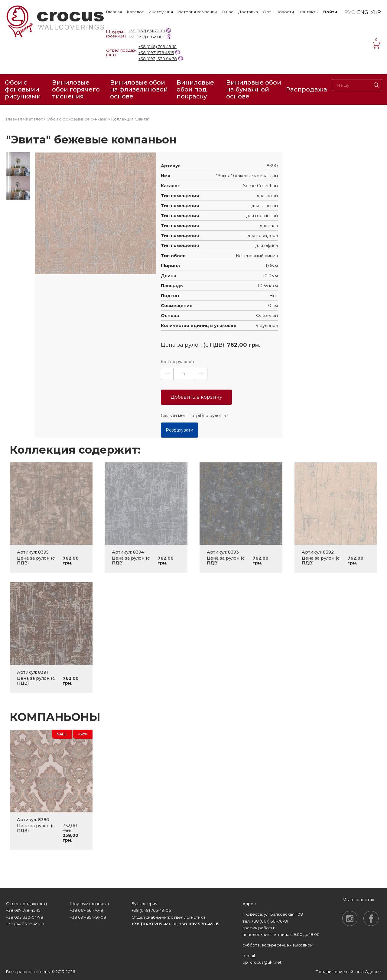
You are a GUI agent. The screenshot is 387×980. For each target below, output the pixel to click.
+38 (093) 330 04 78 (158, 59)
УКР (376, 12)
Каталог (135, 12)
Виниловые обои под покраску (195, 90)
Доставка (248, 12)
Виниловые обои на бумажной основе (254, 90)
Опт (267, 12)
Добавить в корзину (196, 397)
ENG (363, 12)
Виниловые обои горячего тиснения (76, 90)
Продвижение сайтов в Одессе (348, 972)
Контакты (309, 12)
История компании (197, 12)
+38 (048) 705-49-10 (158, 47)
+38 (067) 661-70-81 (146, 31)
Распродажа (307, 89)
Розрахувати (179, 430)
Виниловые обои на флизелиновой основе (139, 90)
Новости (285, 12)
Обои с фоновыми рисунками (23, 90)
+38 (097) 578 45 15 (156, 53)
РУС (350, 12)
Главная (114, 12)
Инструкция (161, 12)
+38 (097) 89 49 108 (147, 37)
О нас (228, 12)
